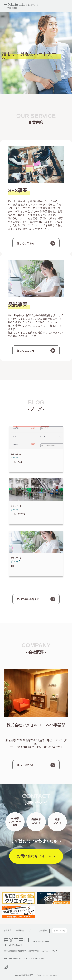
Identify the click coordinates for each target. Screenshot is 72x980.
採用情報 (43, 931)
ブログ (32, 931)
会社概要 (20, 931)
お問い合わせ (60, 930)
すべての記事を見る (28, 599)
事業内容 (8, 931)
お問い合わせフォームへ (36, 856)
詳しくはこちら (26, 243)
